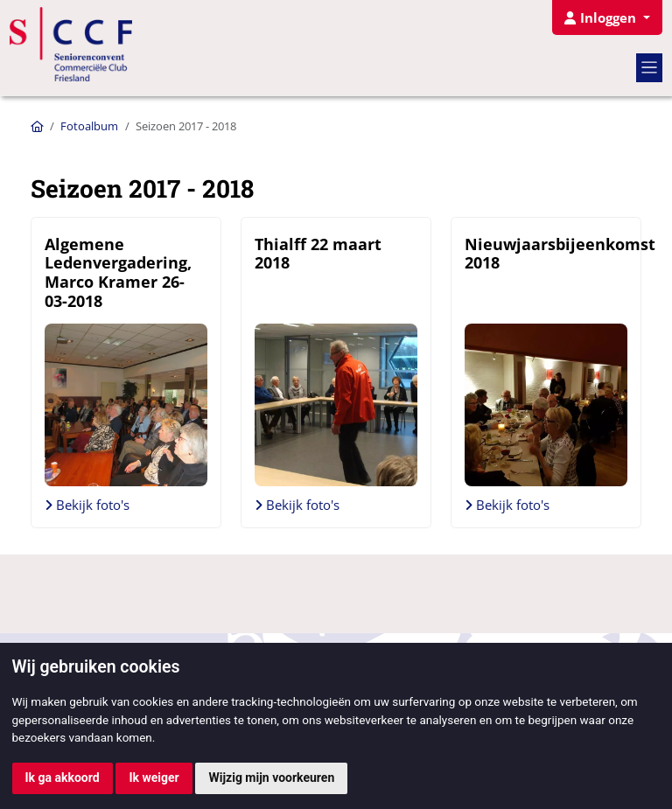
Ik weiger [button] (154, 778)
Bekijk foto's (87, 505)
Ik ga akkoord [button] (63, 778)
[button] (607, 17)
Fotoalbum (89, 126)
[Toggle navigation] (649, 68)
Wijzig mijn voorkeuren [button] (271, 778)
